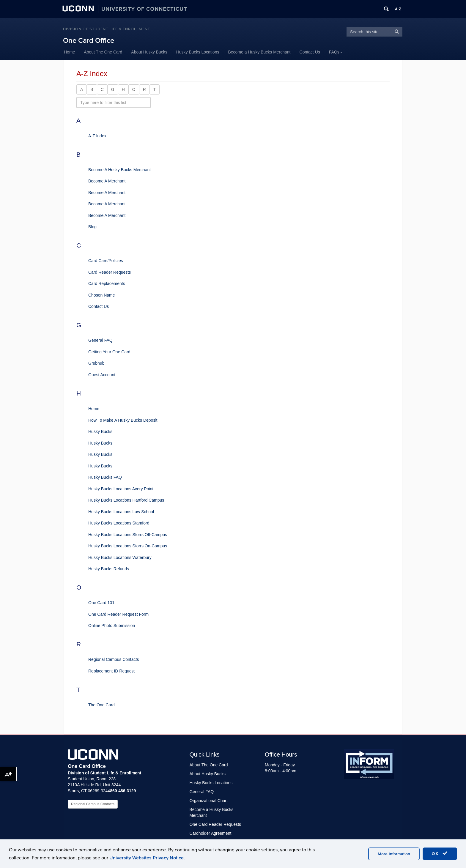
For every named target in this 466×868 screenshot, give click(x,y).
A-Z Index (97, 136)
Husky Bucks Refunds (109, 569)
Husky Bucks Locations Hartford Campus (126, 500)
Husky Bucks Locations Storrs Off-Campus (128, 535)
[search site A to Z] (114, 103)
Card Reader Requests (110, 272)
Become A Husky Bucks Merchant (119, 170)
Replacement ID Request (111, 671)
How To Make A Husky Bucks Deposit (123, 420)
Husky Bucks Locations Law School (121, 512)
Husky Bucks (100, 431)
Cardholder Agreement (211, 833)
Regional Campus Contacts (114, 659)
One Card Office (89, 41)
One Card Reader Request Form (118, 614)
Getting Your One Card (109, 352)
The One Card (101, 705)
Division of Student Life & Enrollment (107, 29)
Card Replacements (107, 283)
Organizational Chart (209, 801)
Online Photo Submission (112, 626)
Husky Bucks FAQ (105, 477)
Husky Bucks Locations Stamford (119, 523)
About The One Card (103, 52)
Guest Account (102, 375)
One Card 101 (101, 603)
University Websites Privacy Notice (147, 858)
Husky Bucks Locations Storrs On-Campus (128, 546)
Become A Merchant (107, 181)
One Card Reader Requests (215, 824)
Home (69, 52)
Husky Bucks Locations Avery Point (121, 489)
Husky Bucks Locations (198, 52)
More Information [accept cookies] (394, 854)
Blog (92, 227)
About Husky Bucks (149, 52)
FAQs (336, 52)
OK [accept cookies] (440, 853)
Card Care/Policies (106, 261)
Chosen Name (102, 295)
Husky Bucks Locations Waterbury (120, 557)
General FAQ (100, 340)
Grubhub (96, 363)
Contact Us (310, 52)
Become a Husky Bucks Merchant (259, 52)
